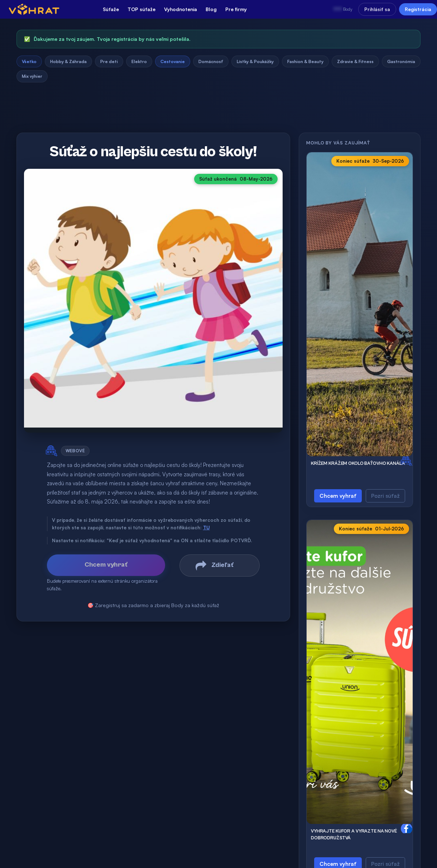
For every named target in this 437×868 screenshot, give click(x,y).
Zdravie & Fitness (355, 61)
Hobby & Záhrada (68, 61)
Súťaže (111, 9)
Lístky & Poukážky (255, 61)
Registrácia (418, 9)
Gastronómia (401, 61)
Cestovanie (173, 61)
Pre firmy (236, 9)
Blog (211, 9)
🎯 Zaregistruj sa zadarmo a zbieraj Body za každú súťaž (153, 605)
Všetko (29, 61)
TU (207, 528)
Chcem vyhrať (338, 496)
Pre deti (109, 61)
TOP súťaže (141, 9)
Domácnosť (211, 61)
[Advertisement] (218, 110)
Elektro (139, 61)
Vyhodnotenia (181, 9)
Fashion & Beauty (305, 61)
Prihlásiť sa (377, 9)
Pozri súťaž (385, 496)
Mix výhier (32, 76)
